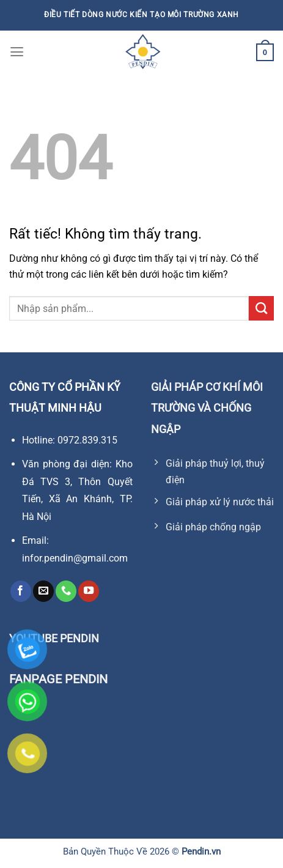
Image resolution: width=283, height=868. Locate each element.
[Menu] (17, 52)
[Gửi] (261, 308)
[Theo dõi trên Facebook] (21, 591)
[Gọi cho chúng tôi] (66, 591)
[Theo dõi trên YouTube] (89, 591)
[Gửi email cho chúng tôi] (43, 591)
